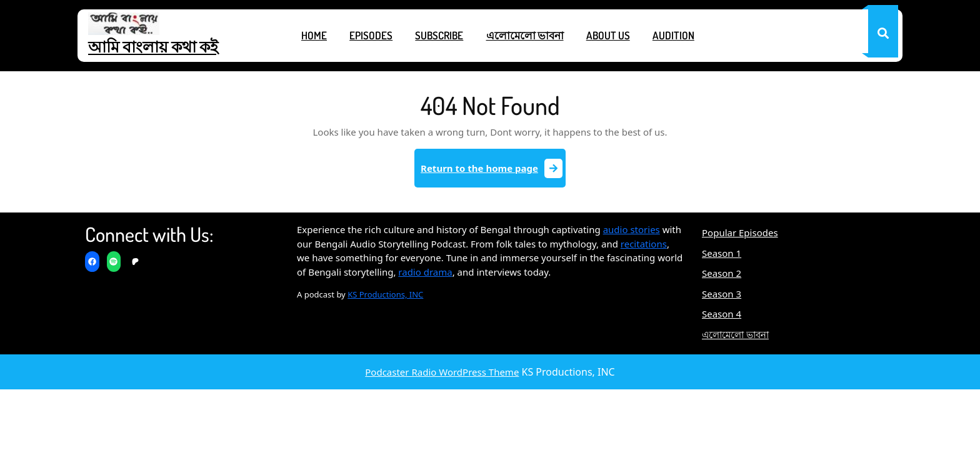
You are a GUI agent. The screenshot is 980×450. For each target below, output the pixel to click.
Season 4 (722, 314)
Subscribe (439, 35)
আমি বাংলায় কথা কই (153, 46)
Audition (673, 35)
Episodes (371, 35)
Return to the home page (493, 173)
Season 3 (722, 294)
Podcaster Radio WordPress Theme (442, 372)
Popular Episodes (740, 232)
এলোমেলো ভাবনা (525, 35)
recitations (644, 244)
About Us (608, 35)
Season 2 (722, 273)
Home (314, 35)
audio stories (632, 229)
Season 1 (722, 253)
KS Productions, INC (385, 294)
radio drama (425, 272)
